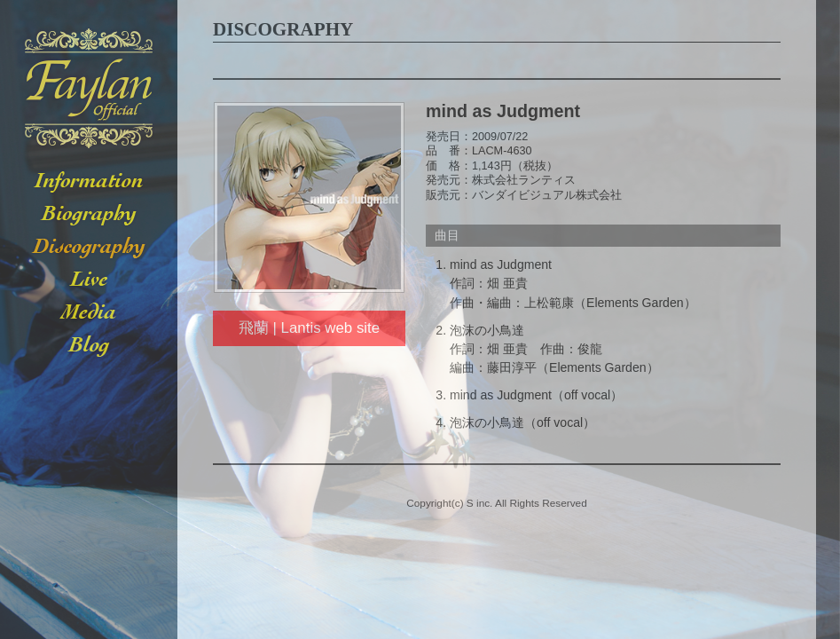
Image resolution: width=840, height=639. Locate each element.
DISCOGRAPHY (89, 247)
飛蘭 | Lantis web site (309, 328)
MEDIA (89, 313)
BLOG (89, 346)
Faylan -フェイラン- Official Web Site (89, 89)
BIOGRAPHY (89, 214)
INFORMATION (89, 181)
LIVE (89, 280)
